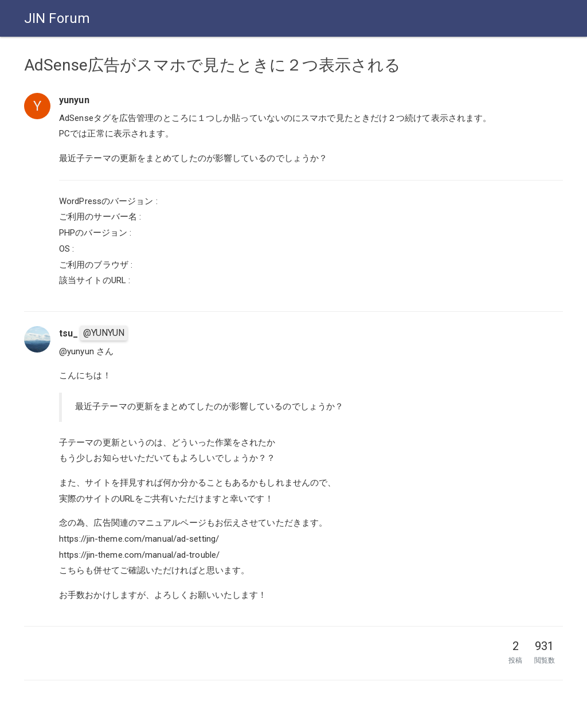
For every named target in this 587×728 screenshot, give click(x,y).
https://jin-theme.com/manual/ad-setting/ (139, 539)
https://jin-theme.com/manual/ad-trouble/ (139, 555)
